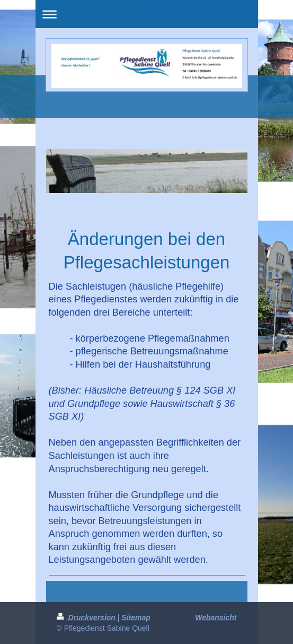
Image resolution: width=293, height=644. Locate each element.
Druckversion (87, 617)
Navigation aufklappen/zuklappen (147, 14)
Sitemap (136, 617)
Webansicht (216, 617)
